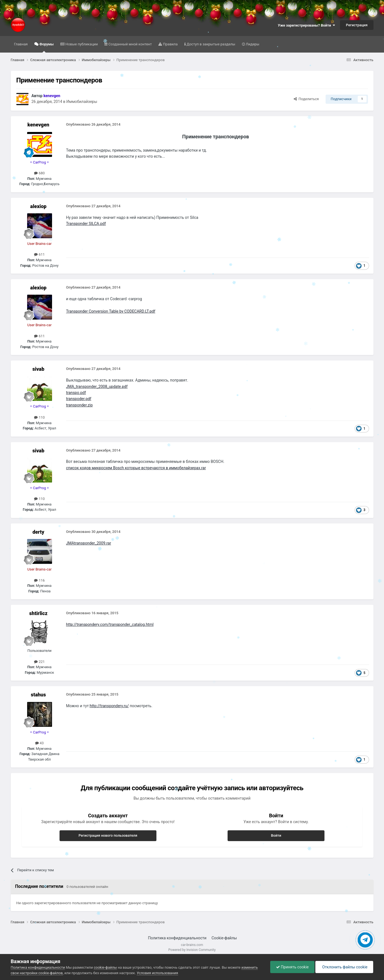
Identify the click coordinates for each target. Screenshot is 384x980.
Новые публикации (81, 44)
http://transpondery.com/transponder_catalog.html (110, 624)
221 (39, 662)
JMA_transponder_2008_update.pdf (97, 387)
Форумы (46, 47)
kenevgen (38, 125)
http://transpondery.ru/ (109, 706)
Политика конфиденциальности (177, 938)
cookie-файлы (105, 967)
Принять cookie (292, 967)
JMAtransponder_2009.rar (89, 543)
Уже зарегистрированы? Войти (307, 25)
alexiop (38, 206)
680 (39, 173)
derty (38, 532)
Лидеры (252, 44)
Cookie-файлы (224, 938)
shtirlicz (38, 613)
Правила (170, 44)
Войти (276, 835)
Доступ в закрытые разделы (211, 44)
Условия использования (157, 973)
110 (39, 417)
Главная (21, 44)
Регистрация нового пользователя (108, 835)
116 (39, 580)
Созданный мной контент (130, 44)
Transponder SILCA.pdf (86, 224)
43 (39, 743)
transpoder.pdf (79, 399)
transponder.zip (79, 405)
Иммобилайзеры (82, 102)
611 (39, 254)
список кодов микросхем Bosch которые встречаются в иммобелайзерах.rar (136, 468)
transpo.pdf (76, 393)
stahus (38, 695)
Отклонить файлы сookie (344, 967)
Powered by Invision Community (192, 950)
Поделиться (306, 99)
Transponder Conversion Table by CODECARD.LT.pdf (111, 311)
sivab (38, 369)
